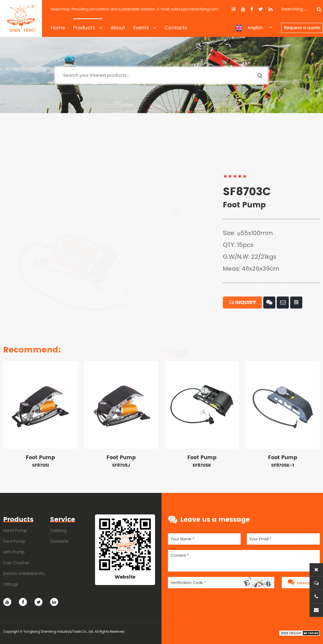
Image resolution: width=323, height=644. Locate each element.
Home (58, 28)
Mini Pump (128, 124)
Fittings (17, 145)
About (118, 28)
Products (88, 28)
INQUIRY (243, 324)
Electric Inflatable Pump (253, 124)
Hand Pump (24, 124)
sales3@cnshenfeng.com (195, 9)
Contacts (176, 28)
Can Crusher (181, 124)
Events (145, 28)
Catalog (58, 530)
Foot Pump (77, 124)
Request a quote (302, 28)
